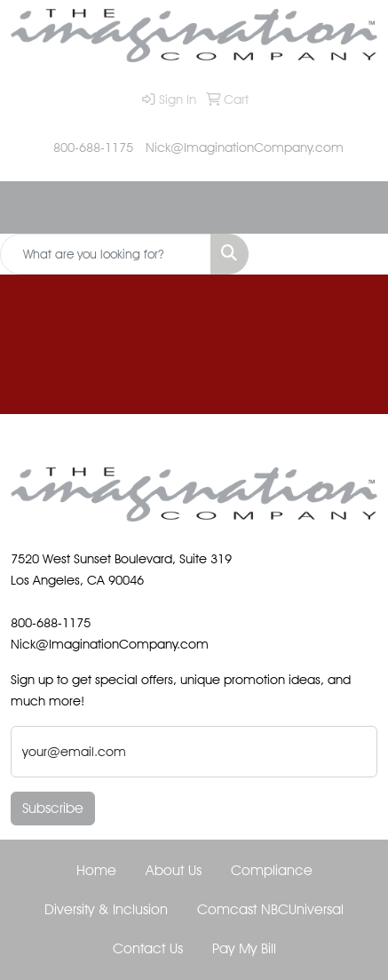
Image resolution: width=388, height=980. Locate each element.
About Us (174, 870)
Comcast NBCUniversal (270, 909)
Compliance (272, 870)
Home (96, 870)
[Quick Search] (106, 254)
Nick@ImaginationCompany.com (245, 147)
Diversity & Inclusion (106, 909)
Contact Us (148, 948)
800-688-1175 (93, 147)
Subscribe (53, 808)
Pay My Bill (244, 948)
